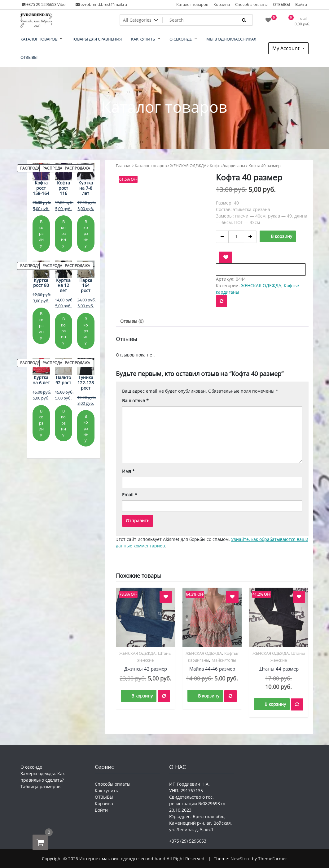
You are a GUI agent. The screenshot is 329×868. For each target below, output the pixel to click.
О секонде (31, 767)
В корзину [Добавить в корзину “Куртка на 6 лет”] (41, 423)
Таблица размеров (40, 786)
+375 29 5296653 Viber (44, 4)
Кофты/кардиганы (227, 166)
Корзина (222, 4)
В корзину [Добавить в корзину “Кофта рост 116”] (64, 233)
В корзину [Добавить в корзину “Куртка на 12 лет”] (64, 331)
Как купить (106, 790)
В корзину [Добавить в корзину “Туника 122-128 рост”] (86, 428)
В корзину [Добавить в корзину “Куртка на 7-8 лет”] (86, 233)
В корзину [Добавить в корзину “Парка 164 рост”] (86, 331)
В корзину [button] (142, 696)
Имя (128, 471)
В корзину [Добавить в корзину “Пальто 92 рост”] (64, 423)
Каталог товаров (192, 4)
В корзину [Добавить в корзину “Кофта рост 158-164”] (41, 233)
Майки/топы (224, 660)
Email (130, 495)
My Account (287, 48)
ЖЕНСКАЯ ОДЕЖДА (188, 166)
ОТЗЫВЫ (281, 4)
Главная (124, 166)
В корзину (281, 236)
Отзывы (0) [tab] (132, 321)
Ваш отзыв (135, 401)
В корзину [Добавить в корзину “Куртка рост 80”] (41, 325)
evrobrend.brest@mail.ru (101, 4)
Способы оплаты (251, 4)
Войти (301, 4)
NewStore (241, 859)
